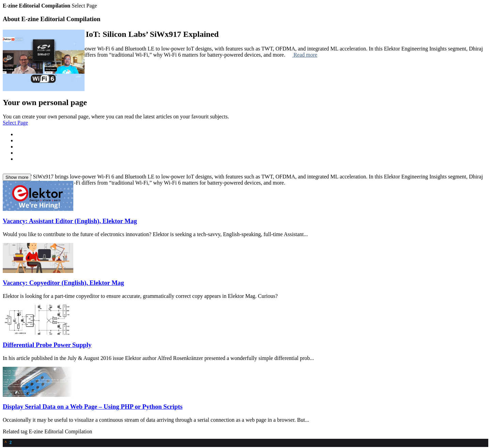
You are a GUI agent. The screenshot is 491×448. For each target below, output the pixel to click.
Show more (17, 177)
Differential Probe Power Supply (47, 345)
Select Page (15, 123)
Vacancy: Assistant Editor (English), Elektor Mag (70, 221)
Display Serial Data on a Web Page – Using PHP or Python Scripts (93, 407)
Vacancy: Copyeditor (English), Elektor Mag (63, 283)
